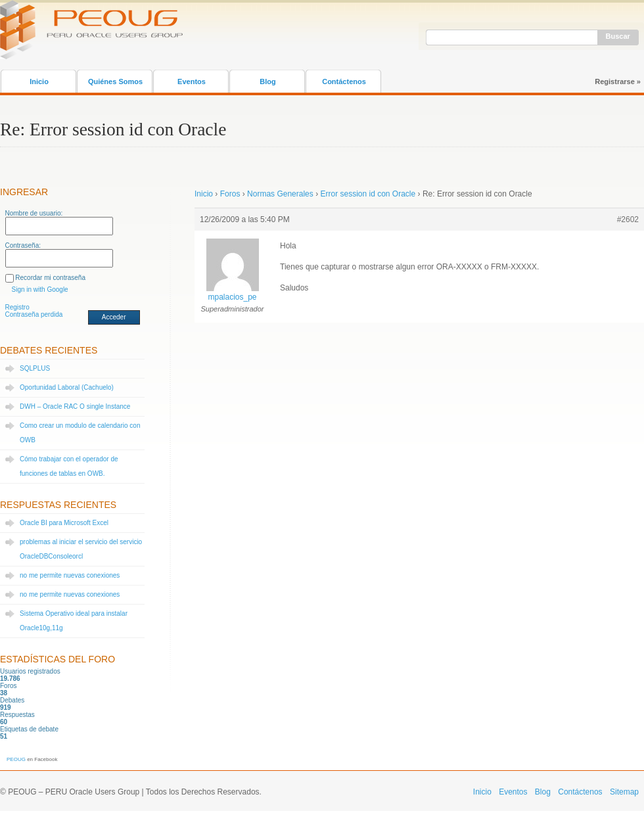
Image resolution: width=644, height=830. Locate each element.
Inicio (39, 81)
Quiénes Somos (115, 81)
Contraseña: (23, 245)
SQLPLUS (35, 368)
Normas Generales (280, 194)
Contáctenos (344, 81)
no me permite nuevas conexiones (70, 575)
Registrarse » (618, 81)
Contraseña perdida (34, 314)
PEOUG (16, 759)
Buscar (618, 36)
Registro (17, 307)
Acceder (114, 317)
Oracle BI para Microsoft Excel (64, 523)
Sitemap (624, 792)
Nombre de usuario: (34, 213)
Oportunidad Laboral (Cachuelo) (67, 387)
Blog (267, 81)
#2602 (628, 219)
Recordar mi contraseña (50, 278)
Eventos (192, 81)
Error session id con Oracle (368, 194)
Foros (230, 194)
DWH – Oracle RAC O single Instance (75, 406)
